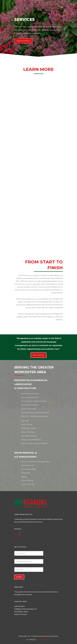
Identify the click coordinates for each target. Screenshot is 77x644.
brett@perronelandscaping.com (26, 609)
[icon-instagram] (20, 535)
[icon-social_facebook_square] (15, 535)
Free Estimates (23, 41)
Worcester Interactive (43, 640)
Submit (19, 577)
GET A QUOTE (38, 355)
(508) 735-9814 (19, 606)
